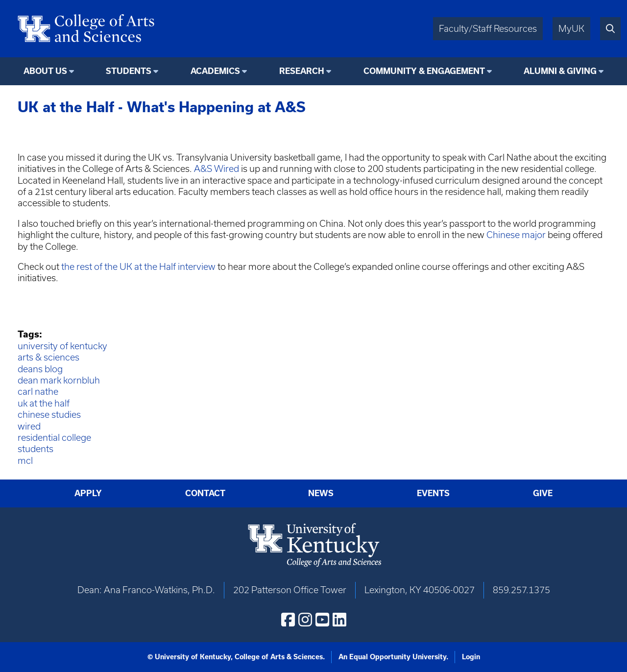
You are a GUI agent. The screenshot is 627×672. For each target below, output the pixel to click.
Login (471, 657)
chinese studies (49, 415)
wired (29, 426)
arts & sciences (48, 357)
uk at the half (44, 403)
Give (543, 493)
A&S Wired (217, 169)
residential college (54, 438)
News (321, 493)
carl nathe (38, 392)
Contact (205, 493)
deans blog (40, 369)
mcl (25, 461)
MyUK (571, 29)
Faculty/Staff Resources (488, 29)
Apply (88, 493)
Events (433, 493)
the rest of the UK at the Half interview (138, 267)
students (36, 449)
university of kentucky (62, 346)
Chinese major (516, 235)
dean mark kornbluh (59, 380)
